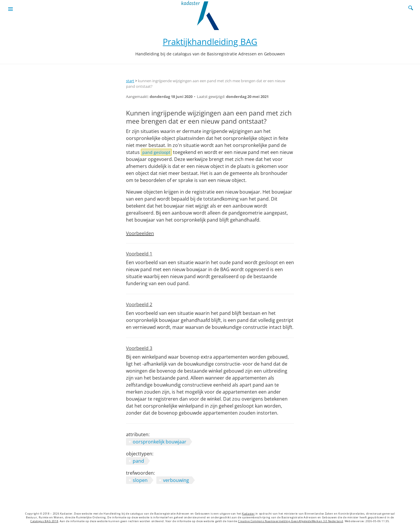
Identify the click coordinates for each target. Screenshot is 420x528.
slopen (140, 480)
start (130, 81)
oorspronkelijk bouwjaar (160, 442)
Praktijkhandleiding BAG (210, 42)
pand (138, 461)
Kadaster (248, 514)
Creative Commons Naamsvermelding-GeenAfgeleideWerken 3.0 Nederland (290, 521)
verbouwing (176, 480)
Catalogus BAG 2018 (44, 521)
